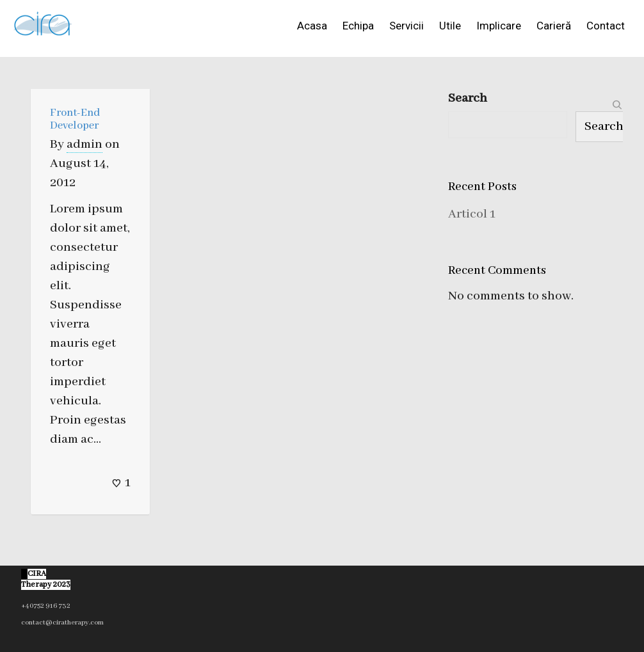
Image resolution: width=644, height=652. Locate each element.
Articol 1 (472, 214)
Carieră (554, 26)
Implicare (499, 26)
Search (468, 98)
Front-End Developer (75, 119)
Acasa (312, 26)
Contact (606, 26)
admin (85, 144)
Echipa (358, 26)
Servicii (407, 26)
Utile (450, 26)
